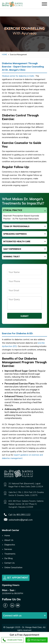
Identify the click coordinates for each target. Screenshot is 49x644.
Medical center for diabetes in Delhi (18, 76)
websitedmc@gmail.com (21, 520)
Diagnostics (10, 545)
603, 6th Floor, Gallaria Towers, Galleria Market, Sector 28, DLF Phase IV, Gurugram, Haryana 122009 (26, 504)
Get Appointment (16, 578)
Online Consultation (13, 567)
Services (8, 549)
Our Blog (8, 558)
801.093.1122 (24, 515)
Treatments (10, 554)
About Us (9, 540)
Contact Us (9, 563)
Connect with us (12, 615)
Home (4, 55)
